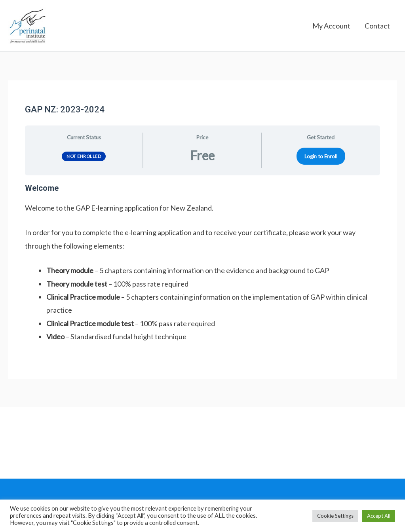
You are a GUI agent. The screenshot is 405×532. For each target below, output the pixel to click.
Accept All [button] (379, 516)
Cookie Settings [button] (335, 516)
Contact (377, 28)
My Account (331, 28)
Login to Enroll (321, 160)
